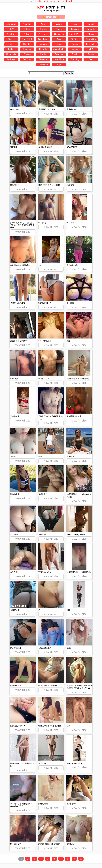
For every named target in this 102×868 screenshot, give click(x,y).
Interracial (91, 44)
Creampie (43, 34)
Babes (91, 24)
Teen (91, 59)
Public (75, 54)
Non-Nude (11, 54)
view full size (23, 113)
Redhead (11, 59)
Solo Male (59, 59)
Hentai (59, 44)
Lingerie (43, 49)
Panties (27, 54)
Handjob (27, 44)
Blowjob (75, 29)
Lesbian (27, 49)
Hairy (11, 44)
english (33, 1)
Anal (43, 24)
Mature (75, 49)
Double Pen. (75, 34)
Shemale (43, 59)
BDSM (27, 29)
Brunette (91, 29)
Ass (75, 24)
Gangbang (43, 39)
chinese (42, 1)
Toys (59, 64)
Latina (11, 49)
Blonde (59, 29)
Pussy (91, 54)
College (27, 34)
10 (81, 859)
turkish (69, 1)
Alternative (11, 24)
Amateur (27, 24)
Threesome (43, 64)
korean (61, 1)
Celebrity (11, 34)
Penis (43, 54)
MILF (91, 49)
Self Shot (27, 59)
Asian (59, 24)
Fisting (11, 39)
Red (41, 7)
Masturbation (59, 49)
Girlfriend (75, 39)
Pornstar (59, 54)
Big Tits (43, 29)
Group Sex (91, 39)
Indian (75, 44)
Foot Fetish (27, 39)
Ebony (91, 34)
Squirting (75, 59)
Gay (59, 39)
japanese (52, 1)
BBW (11, 29)
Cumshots (59, 34)
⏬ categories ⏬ (51, 17)
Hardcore (43, 44)
